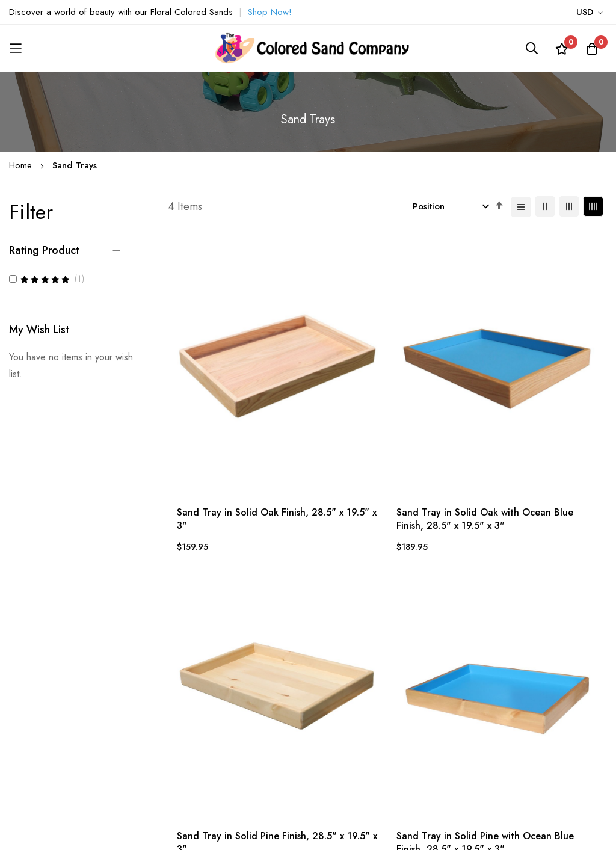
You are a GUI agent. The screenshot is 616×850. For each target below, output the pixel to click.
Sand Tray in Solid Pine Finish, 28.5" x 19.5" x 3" (438, 392)
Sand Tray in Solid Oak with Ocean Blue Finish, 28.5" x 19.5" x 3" (328, 399)
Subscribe (512, 741)
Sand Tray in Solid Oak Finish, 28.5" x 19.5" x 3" (218, 392)
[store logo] (308, 48)
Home (22, 165)
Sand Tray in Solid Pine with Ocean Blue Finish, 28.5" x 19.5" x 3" (548, 399)
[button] (592, 13)
